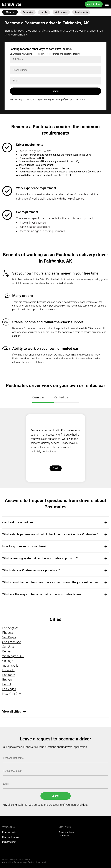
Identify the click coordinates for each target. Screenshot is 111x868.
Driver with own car (11, 837)
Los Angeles (10, 628)
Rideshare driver (10, 832)
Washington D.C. (13, 656)
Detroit (7, 684)
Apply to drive (94, 4)
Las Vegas (9, 689)
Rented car (62, 397)
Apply (44, 12)
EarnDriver (12, 4)
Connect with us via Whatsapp (66, 834)
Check (55, 468)
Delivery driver (9, 842)
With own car (61, 12)
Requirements (81, 12)
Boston (7, 680)
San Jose (8, 647)
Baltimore (9, 675)
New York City (12, 694)
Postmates (28, 12)
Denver (7, 651)
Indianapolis (10, 666)
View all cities (12, 711)
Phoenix (8, 633)
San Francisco (12, 642)
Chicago (8, 661)
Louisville (8, 670)
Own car (38, 397)
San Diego (9, 637)
